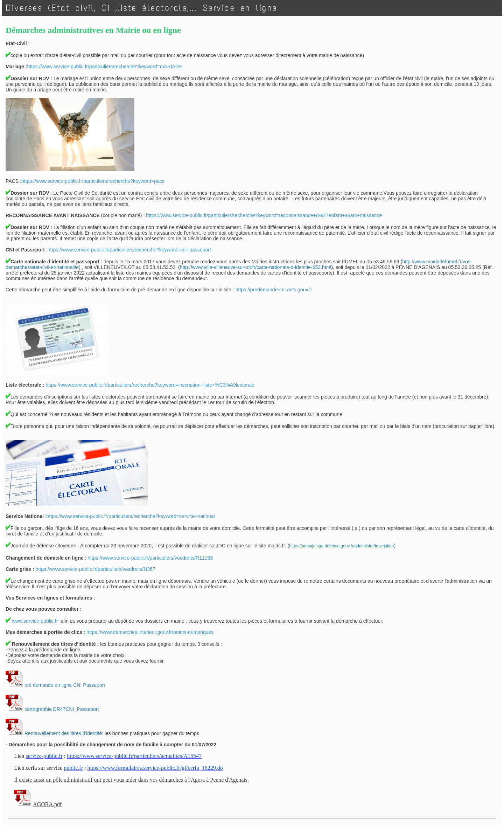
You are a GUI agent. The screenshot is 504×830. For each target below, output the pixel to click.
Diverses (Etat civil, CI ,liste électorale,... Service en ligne (142, 8)
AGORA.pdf (47, 804)
